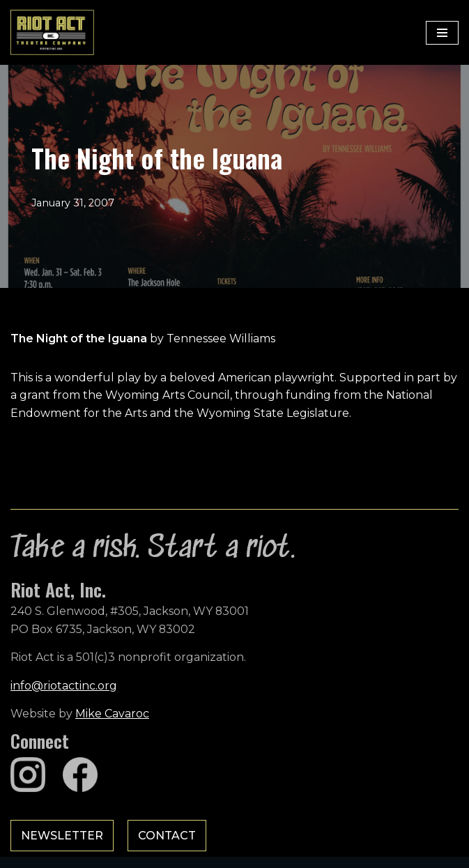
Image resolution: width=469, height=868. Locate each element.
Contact (167, 836)
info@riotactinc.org (64, 686)
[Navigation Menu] (442, 33)
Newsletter (62, 836)
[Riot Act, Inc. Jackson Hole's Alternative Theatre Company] (52, 32)
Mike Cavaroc (112, 714)
